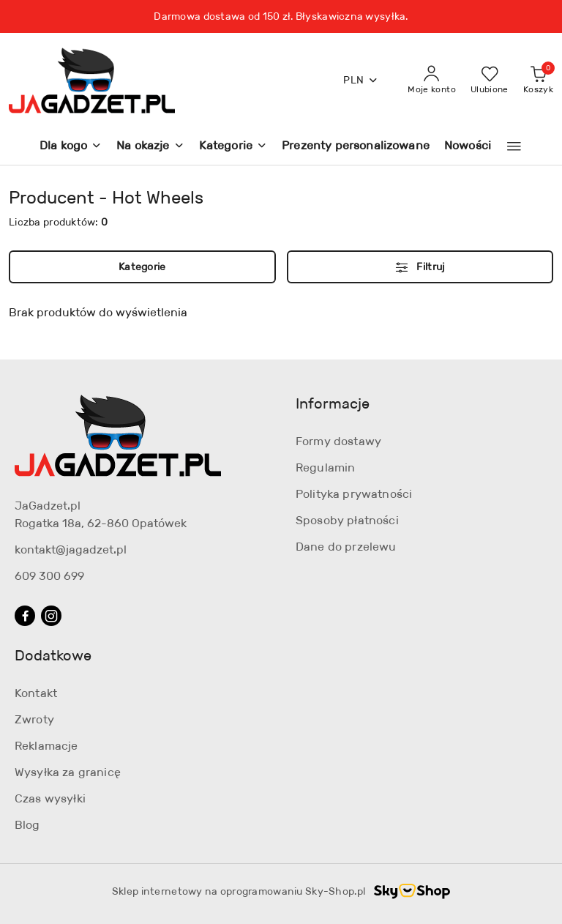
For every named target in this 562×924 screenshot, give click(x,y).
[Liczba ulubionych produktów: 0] (490, 81)
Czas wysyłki (50, 798)
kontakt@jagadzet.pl (71, 549)
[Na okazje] (150, 147)
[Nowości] (468, 147)
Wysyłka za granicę (68, 772)
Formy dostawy (338, 441)
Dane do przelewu (346, 547)
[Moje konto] (432, 81)
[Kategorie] (233, 147)
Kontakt (36, 693)
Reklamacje (46, 746)
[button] (514, 146)
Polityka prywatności (354, 494)
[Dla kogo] (71, 147)
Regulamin (325, 467)
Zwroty (34, 719)
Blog (27, 825)
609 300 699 (49, 576)
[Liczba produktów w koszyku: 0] (538, 81)
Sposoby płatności (347, 520)
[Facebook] (25, 616)
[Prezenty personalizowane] (356, 147)
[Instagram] (51, 616)
